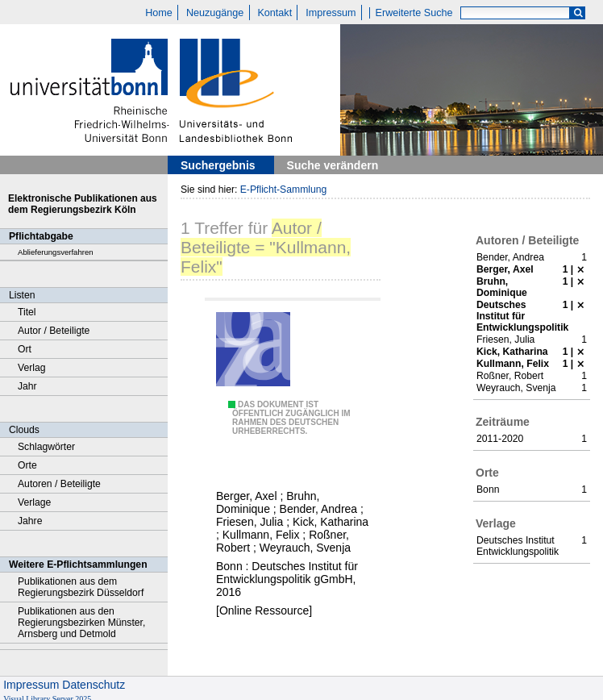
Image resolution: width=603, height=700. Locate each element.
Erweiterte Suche (414, 13)
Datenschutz (94, 685)
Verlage (34, 502)
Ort (25, 349)
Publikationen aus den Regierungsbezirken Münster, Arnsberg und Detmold (81, 623)
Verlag (32, 368)
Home (159, 13)
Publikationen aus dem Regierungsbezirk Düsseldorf (81, 587)
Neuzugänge (215, 13)
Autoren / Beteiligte (59, 484)
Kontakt (274, 13)
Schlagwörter (46, 447)
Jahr (27, 386)
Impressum (331, 13)
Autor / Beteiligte (54, 331)
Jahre (30, 521)
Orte (27, 465)
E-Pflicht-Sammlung (284, 190)
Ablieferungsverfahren (56, 252)
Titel (27, 312)
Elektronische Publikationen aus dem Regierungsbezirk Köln (83, 204)
